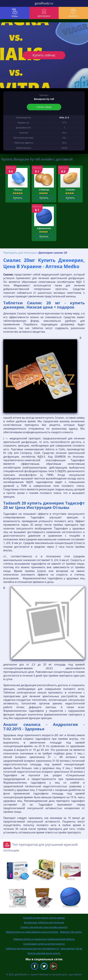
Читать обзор (44, 107)
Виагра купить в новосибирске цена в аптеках (32, 932)
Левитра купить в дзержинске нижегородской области (44, 939)
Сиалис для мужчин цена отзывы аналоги (44, 927)
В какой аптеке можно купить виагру (44, 918)
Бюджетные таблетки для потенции (44, 922)
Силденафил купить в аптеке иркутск (44, 944)
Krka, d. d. (64, 118)
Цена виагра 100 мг (71, 948)
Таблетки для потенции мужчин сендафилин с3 (32, 948)
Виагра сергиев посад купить (44, 953)
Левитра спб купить (71, 932)
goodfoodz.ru (44, 3)
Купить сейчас (44, 55)
